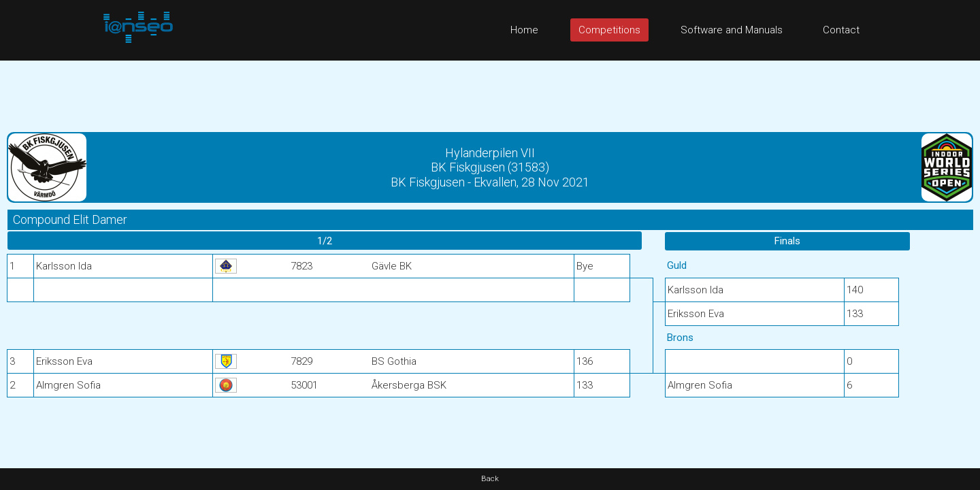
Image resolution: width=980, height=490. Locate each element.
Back (490, 479)
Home (524, 30)
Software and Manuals (732, 30)
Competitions (609, 30)
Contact (841, 30)
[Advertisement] (490, 91)
